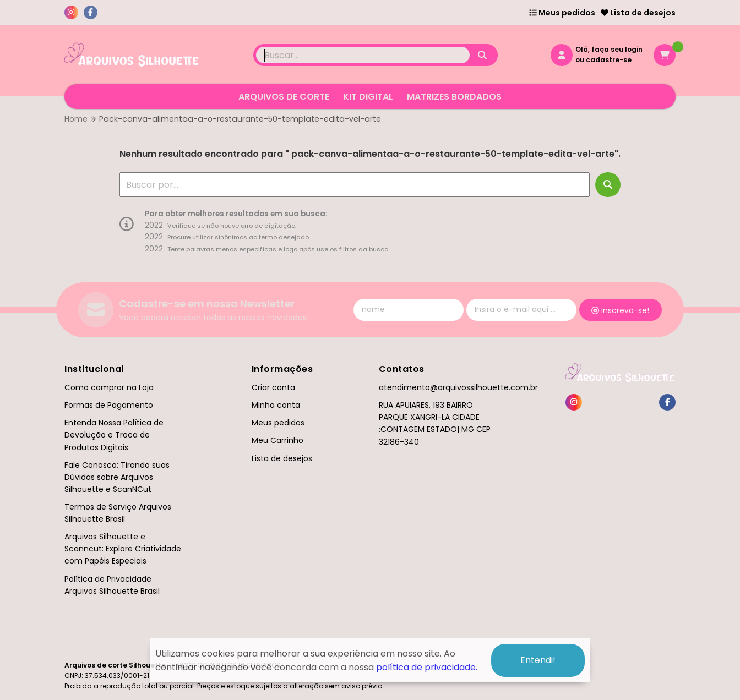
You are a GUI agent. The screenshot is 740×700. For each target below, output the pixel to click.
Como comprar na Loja (109, 387)
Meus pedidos (562, 13)
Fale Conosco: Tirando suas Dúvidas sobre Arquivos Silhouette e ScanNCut (117, 477)
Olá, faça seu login (609, 49)
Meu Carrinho (277, 440)
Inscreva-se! (620, 310)
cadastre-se (609, 60)
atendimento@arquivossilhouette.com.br (458, 387)
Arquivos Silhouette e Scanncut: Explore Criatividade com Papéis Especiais (123, 549)
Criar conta (273, 387)
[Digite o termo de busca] (363, 55)
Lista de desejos (638, 13)
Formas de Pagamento (109, 405)
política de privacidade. (427, 667)
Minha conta (276, 405)
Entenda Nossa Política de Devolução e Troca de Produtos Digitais (114, 435)
